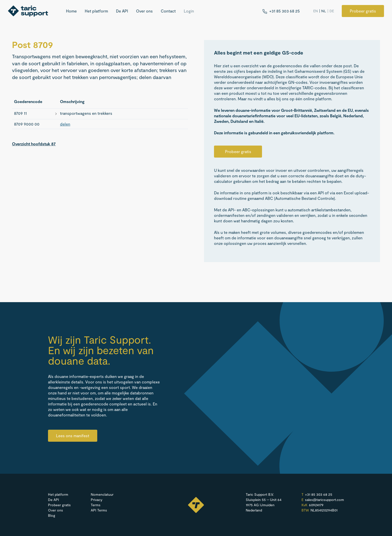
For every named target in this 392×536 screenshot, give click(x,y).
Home (71, 11)
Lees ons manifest (73, 436)
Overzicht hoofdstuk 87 (34, 144)
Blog (52, 515)
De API (122, 11)
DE (332, 11)
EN (316, 11)
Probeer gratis (363, 11)
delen (65, 124)
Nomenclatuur (102, 494)
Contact (168, 11)
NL (324, 11)
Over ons (144, 11)
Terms (96, 505)
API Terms (99, 510)
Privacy (96, 500)
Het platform (96, 11)
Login (189, 11)
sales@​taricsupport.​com (324, 500)
